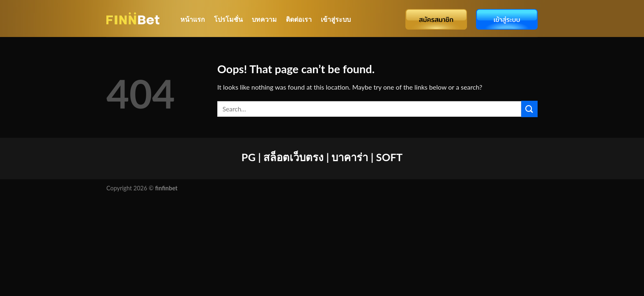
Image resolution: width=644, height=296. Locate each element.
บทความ (264, 19)
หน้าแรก (193, 19)
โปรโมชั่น (228, 19)
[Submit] (529, 109)
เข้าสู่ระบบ (336, 19)
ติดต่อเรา (299, 19)
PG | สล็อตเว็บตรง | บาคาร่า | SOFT (322, 157)
